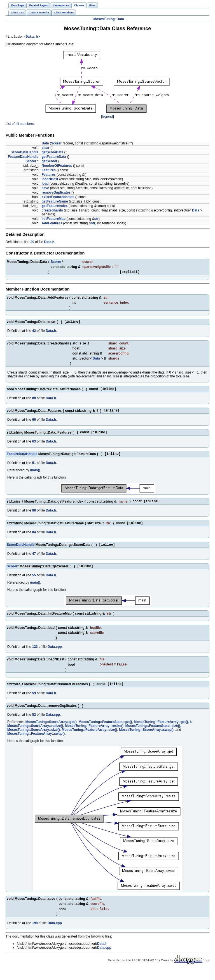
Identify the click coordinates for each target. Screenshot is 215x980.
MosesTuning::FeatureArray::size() (89, 739)
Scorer (56, 144)
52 (34, 724)
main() (35, 476)
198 (35, 933)
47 (34, 562)
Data (120, 19)
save (45, 189)
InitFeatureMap (54, 220)
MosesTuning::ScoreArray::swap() (146, 739)
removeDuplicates (56, 193)
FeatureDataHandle (23, 158)
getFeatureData (54, 158)
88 (34, 517)
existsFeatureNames (58, 198)
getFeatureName (55, 202)
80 (34, 402)
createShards (52, 211)
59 (34, 703)
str (96, 220)
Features (49, 171)
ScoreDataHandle (24, 153)
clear (46, 149)
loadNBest (50, 180)
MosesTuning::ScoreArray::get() (51, 732)
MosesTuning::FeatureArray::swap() (36, 743)
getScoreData (52, 153)
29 (32, 243)
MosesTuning (104, 19)
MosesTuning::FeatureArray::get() (161, 732)
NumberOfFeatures (57, 166)
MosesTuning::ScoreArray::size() (34, 739)
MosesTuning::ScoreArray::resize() (35, 736)
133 (35, 655)
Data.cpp (55, 655)
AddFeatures (52, 224)
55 (34, 584)
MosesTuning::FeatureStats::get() (105, 732)
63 (34, 446)
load (45, 184)
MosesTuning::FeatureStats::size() (153, 736)
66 (34, 424)
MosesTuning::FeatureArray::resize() (94, 736)
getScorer (50, 162)
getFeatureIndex (55, 207)
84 (34, 539)
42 (34, 334)
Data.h (32, 37)
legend (107, 117)
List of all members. (20, 125)
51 (34, 469)
